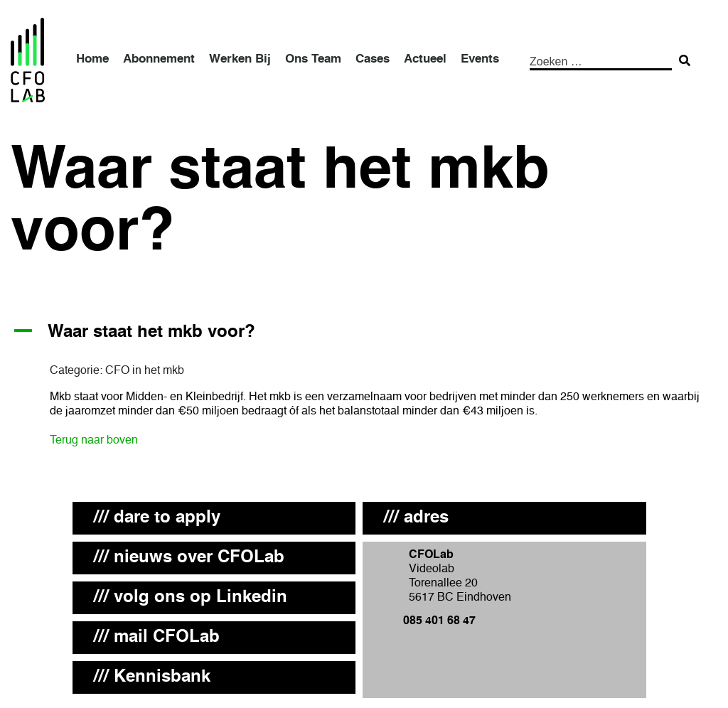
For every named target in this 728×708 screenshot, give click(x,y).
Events (480, 59)
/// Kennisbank (152, 677)
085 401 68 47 (439, 621)
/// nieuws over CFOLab (189, 558)
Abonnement (159, 59)
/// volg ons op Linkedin (191, 598)
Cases (373, 59)
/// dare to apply (157, 518)
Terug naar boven (94, 441)
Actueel (425, 59)
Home (92, 59)
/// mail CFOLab (157, 638)
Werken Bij (240, 59)
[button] (364, 333)
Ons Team (313, 59)
